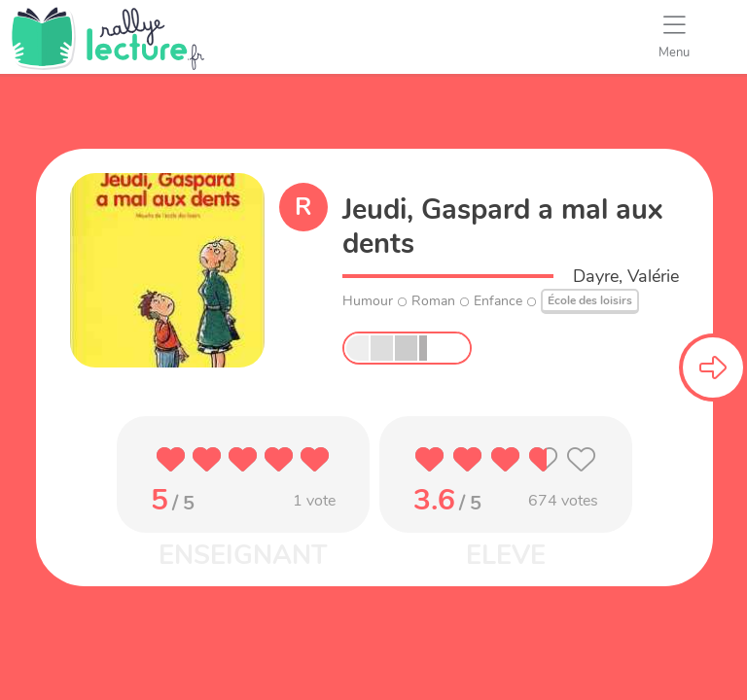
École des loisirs (590, 300)
